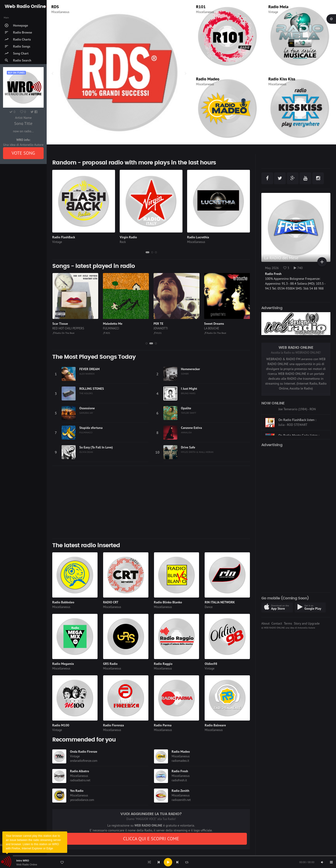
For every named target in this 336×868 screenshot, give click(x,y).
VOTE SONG (23, 153)
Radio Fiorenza (114, 725)
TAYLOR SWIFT (189, 413)
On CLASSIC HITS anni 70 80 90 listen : (301, 415)
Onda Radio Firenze (84, 752)
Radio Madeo (208, 79)
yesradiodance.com (82, 800)
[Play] (168, 862)
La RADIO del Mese (281, 258)
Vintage (273, 12)
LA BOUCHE (212, 328)
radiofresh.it (179, 780)
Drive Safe (188, 447)
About (266, 623)
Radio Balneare (215, 725)
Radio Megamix (63, 664)
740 (298, 268)
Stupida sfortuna (91, 428)
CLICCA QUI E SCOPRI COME (151, 839)
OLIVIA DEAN (86, 452)
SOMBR (185, 374)
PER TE (158, 324)
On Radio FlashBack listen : (297, 433)
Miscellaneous (60, 12)
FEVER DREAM (89, 369)
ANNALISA (186, 432)
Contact (277, 623)
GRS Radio (110, 664)
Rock (123, 242)
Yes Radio (77, 791)
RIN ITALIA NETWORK (220, 602)
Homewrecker (191, 369)
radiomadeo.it (180, 761)
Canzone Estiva (192, 428)
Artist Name (23, 118)
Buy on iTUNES (16, 73)
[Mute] (322, 862)
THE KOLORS (86, 393)
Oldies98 (211, 664)
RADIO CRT (111, 602)
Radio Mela (278, 7)
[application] (168, 862)
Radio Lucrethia (198, 237)
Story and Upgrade (307, 623)
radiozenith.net (181, 800)
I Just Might (189, 389)
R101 (201, 7)
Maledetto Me (113, 324)
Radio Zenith (181, 791)
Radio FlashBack (64, 237)
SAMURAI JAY (86, 413)
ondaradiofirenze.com (84, 761)
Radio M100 (61, 725)
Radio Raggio (163, 664)
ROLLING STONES (92, 389)
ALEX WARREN (87, 374)
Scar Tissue (60, 324)
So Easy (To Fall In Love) (96, 447)
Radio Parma (163, 725)
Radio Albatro (80, 771)
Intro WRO (23, 861)
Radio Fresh (180, 771)
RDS (55, 7)
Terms (288, 623)
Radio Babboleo (63, 602)
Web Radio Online (27, 865)
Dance (209, 607)
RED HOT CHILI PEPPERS (68, 328)
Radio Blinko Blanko (168, 602)
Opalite (186, 408)
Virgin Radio (128, 237)
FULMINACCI (111, 328)
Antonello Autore (306, 628)
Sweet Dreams (214, 324)
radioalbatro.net (80, 780)
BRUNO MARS (188, 393)
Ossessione (87, 408)
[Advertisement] (151, 502)
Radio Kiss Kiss (282, 79)
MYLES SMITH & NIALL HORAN (197, 452)
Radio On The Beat (64, 333)
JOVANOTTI (161, 328)
